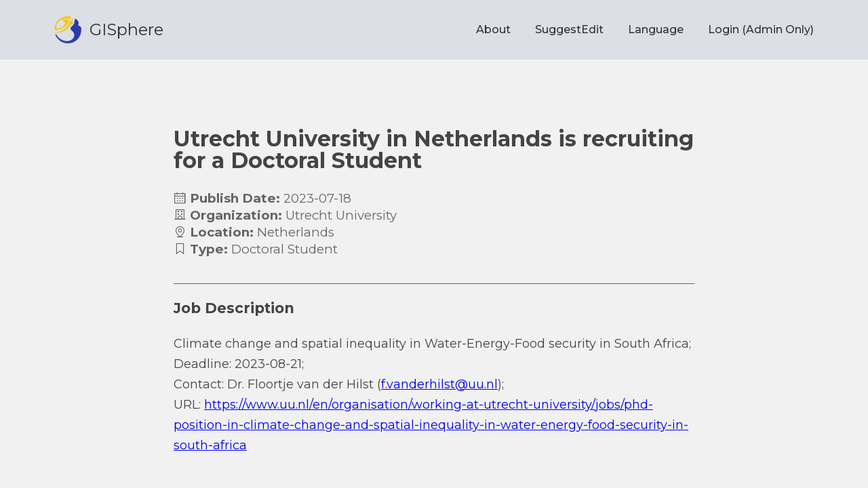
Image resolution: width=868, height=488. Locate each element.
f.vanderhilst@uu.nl (439, 384)
